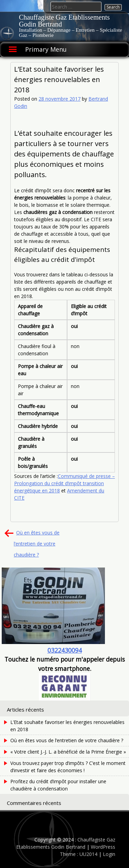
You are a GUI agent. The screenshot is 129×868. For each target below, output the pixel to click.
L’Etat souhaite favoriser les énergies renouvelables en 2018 (67, 726)
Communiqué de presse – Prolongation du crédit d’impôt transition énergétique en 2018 (64, 483)
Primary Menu (46, 49)
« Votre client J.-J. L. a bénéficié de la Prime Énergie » (68, 752)
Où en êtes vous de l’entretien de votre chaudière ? (37, 544)
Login (109, 854)
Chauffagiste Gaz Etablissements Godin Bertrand (64, 21)
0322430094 (65, 650)
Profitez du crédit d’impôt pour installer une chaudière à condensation (58, 785)
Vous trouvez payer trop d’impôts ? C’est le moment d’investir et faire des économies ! (68, 767)
